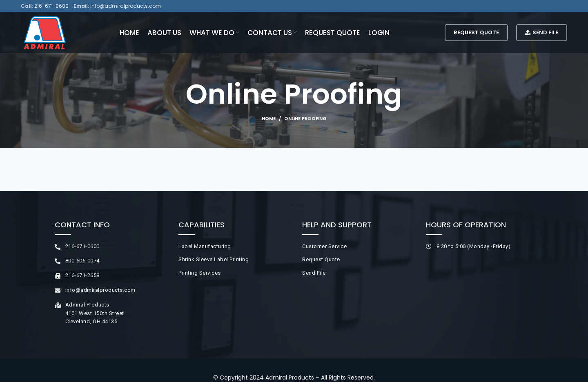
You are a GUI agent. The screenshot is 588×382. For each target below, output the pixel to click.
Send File (542, 32)
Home (269, 118)
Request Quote (476, 32)
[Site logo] (45, 32)
